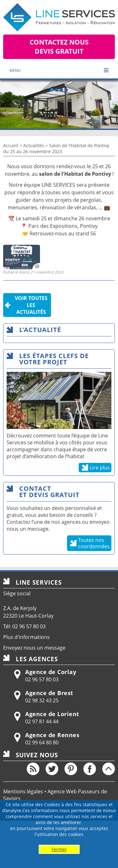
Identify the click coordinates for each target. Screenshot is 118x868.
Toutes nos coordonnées (94, 543)
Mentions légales (23, 791)
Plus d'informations (26, 637)
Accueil (11, 145)
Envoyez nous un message (34, 648)
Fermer (59, 849)
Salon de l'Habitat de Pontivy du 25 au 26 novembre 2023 (56, 148)
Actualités (34, 145)
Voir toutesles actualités (31, 305)
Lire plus (100, 468)
